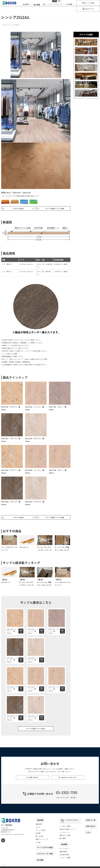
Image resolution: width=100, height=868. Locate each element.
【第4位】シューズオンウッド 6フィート (63, 583)
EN (57, 4)
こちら (25, 340)
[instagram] (3, 845)
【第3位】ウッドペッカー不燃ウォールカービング (44, 583)
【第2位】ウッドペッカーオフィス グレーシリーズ (26, 583)
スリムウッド (24, 548)
